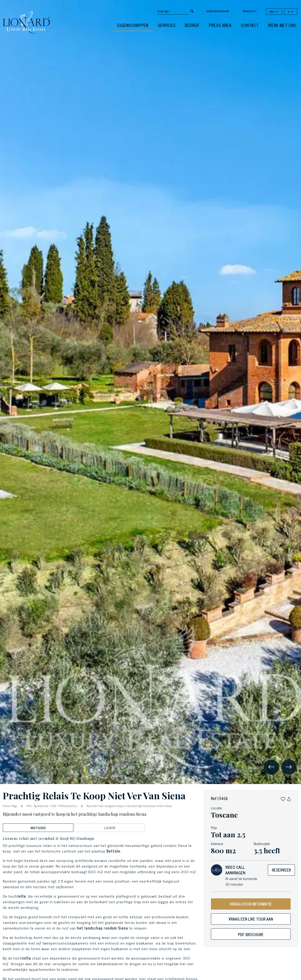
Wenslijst (250, 11)
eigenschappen (133, 25)
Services (167, 25)
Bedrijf (192, 25)
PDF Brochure (251, 934)
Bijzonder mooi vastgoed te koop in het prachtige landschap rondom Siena (129, 806)
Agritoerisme (41, 806)
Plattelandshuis (68, 806)
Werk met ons (282, 25)
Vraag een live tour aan (251, 919)
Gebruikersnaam (217, 11)
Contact (250, 25)
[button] (283, 798)
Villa (29, 806)
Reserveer (281, 870)
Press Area (220, 25)
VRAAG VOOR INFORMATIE (251, 904)
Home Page (10, 806)
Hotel (53, 806)
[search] (192, 11)
